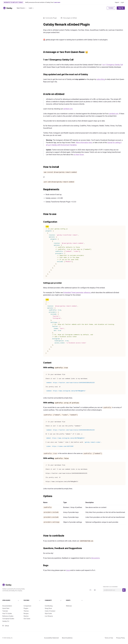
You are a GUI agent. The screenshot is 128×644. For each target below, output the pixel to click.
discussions (95, 558)
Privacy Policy (120, 635)
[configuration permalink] (42, 222)
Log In (122, 2)
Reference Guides (8, 613)
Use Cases (27, 615)
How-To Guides (7, 610)
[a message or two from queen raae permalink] (42, 52)
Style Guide (48, 610)
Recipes (26, 610)
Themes (26, 608)
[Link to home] (8, 8)
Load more (19, 288)
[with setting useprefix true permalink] (42, 368)
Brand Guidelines (67, 635)
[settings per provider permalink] (42, 283)
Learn (32, 8)
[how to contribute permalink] (42, 536)
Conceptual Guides (8, 615)
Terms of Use (109, 635)
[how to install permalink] (42, 167)
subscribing (101, 79)
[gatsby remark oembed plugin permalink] (42, 24)
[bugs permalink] (42, 565)
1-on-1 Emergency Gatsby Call (112, 65)
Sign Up (121, 8)
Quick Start (6, 605)
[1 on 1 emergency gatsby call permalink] (42, 60)
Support (117, 2)
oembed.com (68, 109)
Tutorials (5, 608)
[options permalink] (42, 496)
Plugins (26, 605)
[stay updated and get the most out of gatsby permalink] (42, 74)
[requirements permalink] (42, 189)
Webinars (69, 603)
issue (68, 570)
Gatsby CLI (6, 618)
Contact (111, 8)
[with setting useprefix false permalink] (42, 458)
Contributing (49, 603)
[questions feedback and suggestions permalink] (42, 548)
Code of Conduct (50, 608)
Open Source (22, 8)
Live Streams (49, 613)
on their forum (79, 155)
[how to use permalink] (42, 214)
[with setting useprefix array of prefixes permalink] (42, 403)
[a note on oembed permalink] (42, 94)
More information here (84, 143)
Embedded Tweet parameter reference (77, 293)
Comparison (27, 603)
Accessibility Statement (51, 635)
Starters (26, 613)
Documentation (7, 603)
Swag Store (48, 605)
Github (6, 622)
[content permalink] (42, 363)
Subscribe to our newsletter (110, 587)
